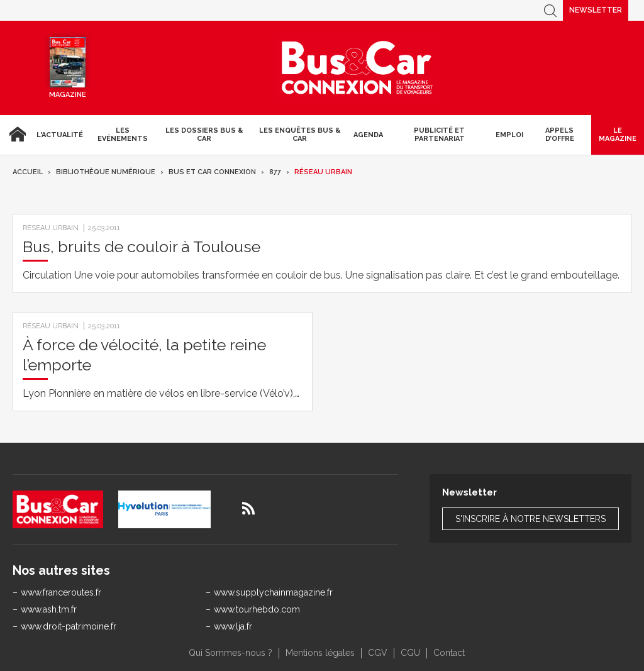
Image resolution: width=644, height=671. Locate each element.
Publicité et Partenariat (439, 135)
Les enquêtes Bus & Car (300, 135)
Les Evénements (123, 135)
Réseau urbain (323, 172)
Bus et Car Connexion (212, 172)
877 (275, 172)
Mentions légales (320, 653)
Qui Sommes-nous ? (230, 653)
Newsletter (596, 10)
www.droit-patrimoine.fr (69, 626)
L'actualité (60, 135)
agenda (368, 135)
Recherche (550, 10)
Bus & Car (357, 68)
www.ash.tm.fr (49, 609)
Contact (449, 653)
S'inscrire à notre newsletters (530, 519)
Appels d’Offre (560, 135)
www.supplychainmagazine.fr (273, 592)
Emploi (509, 135)
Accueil (16, 135)
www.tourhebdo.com (257, 609)
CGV (378, 653)
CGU (410, 653)
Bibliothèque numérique (106, 172)
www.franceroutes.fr (61, 592)
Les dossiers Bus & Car (204, 135)
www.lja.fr (233, 626)
